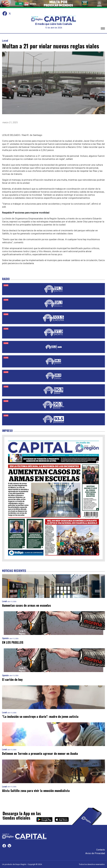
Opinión (5, 638)
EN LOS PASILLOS (13, 642)
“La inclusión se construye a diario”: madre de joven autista (40, 716)
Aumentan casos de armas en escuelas (26, 605)
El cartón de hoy (12, 679)
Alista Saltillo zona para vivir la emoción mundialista (36, 791)
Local (5, 41)
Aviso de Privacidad (95, 853)
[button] (103, 29)
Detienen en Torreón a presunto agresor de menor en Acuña (40, 753)
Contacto (101, 850)
